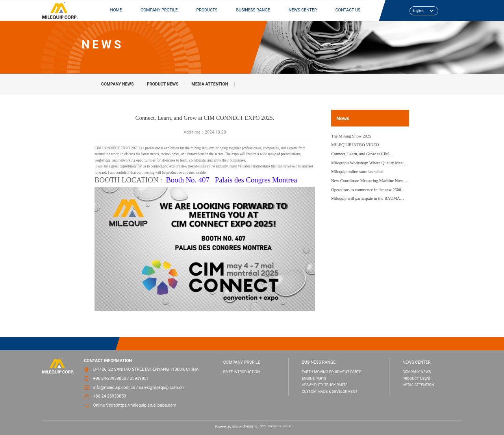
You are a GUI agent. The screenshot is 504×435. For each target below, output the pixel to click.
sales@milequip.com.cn (161, 388)
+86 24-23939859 (110, 396)
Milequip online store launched (357, 172)
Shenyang (250, 426)
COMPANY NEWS (118, 84)
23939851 (139, 378)
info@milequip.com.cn (114, 388)
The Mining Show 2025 (351, 136)
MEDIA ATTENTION (210, 84)
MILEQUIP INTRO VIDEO (355, 145)
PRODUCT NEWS (163, 84)
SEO (263, 426)
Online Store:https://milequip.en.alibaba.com (135, 405)
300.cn (237, 427)
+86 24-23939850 (110, 378)
